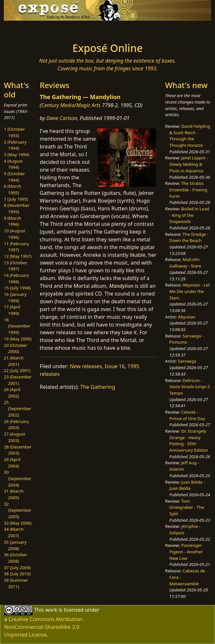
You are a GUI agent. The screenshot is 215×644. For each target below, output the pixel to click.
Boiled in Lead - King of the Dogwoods (189, 215)
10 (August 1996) (15, 234)
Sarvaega (187, 361)
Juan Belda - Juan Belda (187, 485)
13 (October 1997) (15, 266)
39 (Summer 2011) (16, 583)
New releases (86, 366)
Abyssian (187, 317)
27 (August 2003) (15, 437)
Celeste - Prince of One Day (187, 415)
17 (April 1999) (12, 310)
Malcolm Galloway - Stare (185, 263)
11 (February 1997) (16, 247)
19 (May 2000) (18, 339)
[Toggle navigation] (37, 30)
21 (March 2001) (14, 361)
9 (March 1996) (13, 221)
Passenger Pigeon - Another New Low (186, 552)
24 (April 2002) (12, 393)
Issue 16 (115, 366)
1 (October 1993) (14, 132)
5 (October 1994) (14, 177)
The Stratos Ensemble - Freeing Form (189, 190)
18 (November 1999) (17, 326)
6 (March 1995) (13, 189)
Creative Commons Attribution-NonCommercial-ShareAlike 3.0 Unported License (44, 627)
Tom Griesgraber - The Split (187, 507)
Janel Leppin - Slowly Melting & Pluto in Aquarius (189, 164)
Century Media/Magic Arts (71, 105)
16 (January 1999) (15, 297)
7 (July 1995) (16, 199)
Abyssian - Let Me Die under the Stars (190, 291)
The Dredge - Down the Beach (189, 237)
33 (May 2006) (18, 523)
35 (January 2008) (15, 545)
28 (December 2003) (18, 450)
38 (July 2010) (17, 574)
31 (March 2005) (14, 494)
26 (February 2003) (16, 425)
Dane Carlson (62, 118)
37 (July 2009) (17, 568)
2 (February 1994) (15, 145)
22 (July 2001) (17, 370)
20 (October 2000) (15, 348)
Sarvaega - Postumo (187, 339)
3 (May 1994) (16, 155)
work (51, 609)
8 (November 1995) (17, 208)
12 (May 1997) (18, 256)
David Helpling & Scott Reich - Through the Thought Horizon (190, 136)
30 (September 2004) (18, 478)
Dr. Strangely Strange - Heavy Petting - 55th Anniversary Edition (189, 441)
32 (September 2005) (18, 510)
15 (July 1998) (17, 288)
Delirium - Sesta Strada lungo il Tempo (190, 387)
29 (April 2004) (12, 463)
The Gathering (98, 387)
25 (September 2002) (18, 409)
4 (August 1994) (13, 164)
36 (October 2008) (15, 558)
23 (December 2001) (18, 380)
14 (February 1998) (16, 278)
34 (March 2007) (14, 532)
